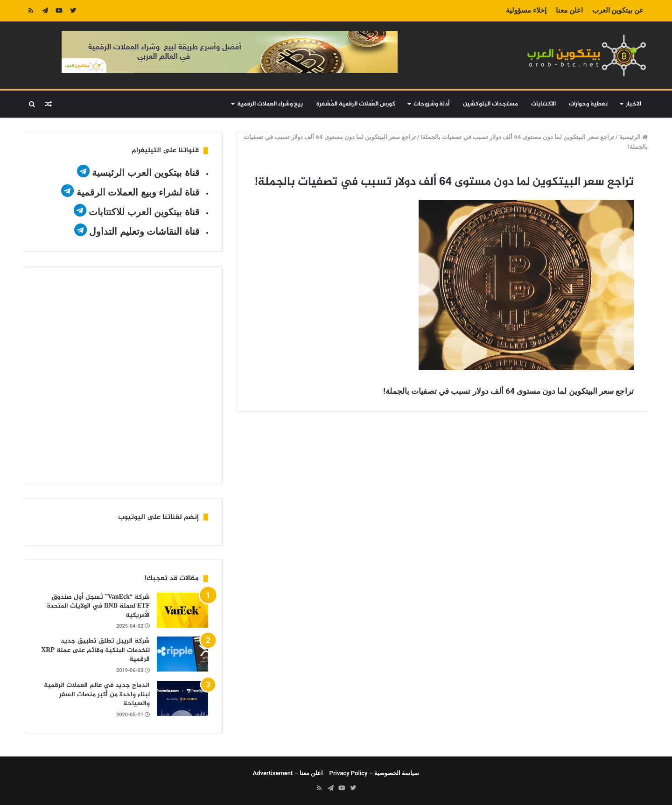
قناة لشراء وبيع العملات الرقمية (138, 192)
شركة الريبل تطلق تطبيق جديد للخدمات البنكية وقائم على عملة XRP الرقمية (95, 650)
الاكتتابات (543, 104)
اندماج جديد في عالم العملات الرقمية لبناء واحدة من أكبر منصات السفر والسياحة (97, 694)
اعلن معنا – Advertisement (288, 773)
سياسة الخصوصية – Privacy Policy (374, 773)
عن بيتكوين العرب (618, 10)
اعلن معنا (569, 10)
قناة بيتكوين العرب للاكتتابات (143, 212)
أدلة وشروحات (431, 104)
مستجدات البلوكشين (490, 104)
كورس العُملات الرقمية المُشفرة (356, 104)
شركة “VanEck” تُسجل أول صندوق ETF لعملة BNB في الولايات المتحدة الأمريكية (98, 606)
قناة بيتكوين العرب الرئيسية (146, 173)
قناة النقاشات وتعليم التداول (144, 231)
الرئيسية (633, 137)
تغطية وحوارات (588, 104)
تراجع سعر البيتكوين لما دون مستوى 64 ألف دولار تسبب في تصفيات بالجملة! (518, 137)
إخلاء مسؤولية (526, 10)
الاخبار (633, 104)
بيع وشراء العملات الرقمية (270, 104)
